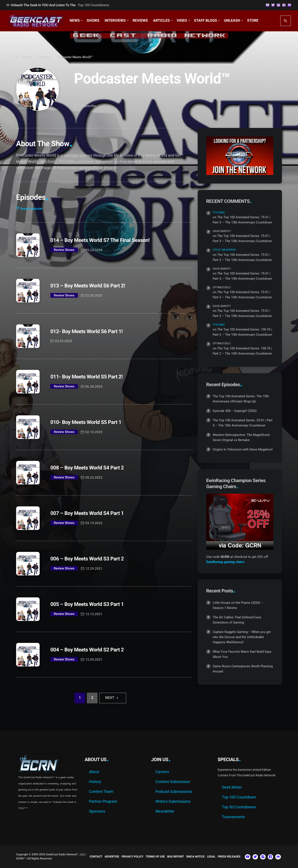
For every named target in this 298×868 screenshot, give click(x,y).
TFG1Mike (219, 212)
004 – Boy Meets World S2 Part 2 (87, 650)
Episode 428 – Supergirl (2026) (235, 411)
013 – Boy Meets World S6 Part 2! (88, 286)
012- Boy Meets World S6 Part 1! (87, 331)
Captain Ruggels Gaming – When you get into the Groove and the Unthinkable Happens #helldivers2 (242, 637)
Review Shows (64, 250)
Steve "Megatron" (224, 250)
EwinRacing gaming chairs (225, 562)
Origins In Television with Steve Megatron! (243, 449)
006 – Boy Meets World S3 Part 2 (87, 559)
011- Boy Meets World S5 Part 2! (87, 377)
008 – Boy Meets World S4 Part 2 (87, 468)
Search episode (29, 209)
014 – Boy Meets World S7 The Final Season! (100, 240)
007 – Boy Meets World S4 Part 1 (87, 513)
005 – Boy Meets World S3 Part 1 (87, 604)
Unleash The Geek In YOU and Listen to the (57, 5)
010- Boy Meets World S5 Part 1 (86, 422)
